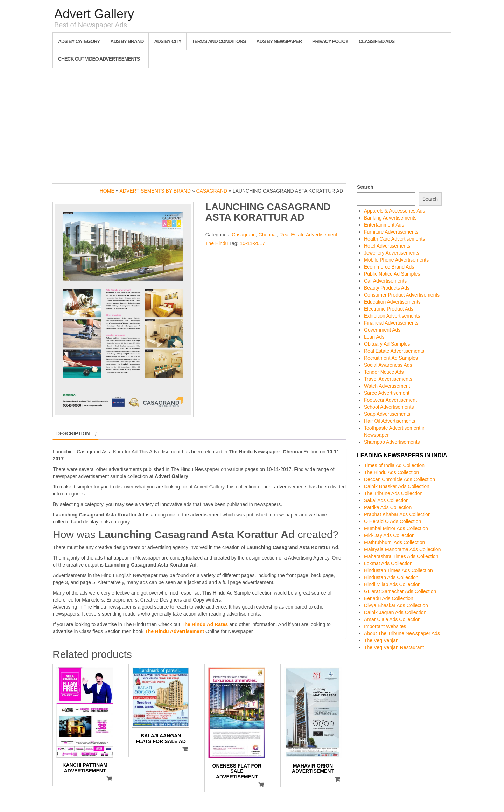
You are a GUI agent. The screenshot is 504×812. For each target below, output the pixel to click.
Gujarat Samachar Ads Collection (400, 591)
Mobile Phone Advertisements (396, 260)
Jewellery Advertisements (392, 253)
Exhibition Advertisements (392, 316)
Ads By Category (79, 41)
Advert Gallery (94, 14)
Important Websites (385, 626)
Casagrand (212, 191)
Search (365, 187)
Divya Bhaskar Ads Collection (396, 605)
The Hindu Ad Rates (205, 624)
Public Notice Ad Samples (392, 274)
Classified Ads (377, 41)
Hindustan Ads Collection (391, 577)
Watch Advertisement (387, 386)
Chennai (268, 235)
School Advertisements (389, 407)
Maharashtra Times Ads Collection (401, 556)
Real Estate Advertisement (309, 235)
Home (107, 191)
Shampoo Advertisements (392, 442)
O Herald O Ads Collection (393, 521)
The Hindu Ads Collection (391, 472)
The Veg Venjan (381, 640)
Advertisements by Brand (155, 191)
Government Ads (382, 330)
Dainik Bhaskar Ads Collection (397, 486)
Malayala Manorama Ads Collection (402, 549)
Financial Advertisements (391, 323)
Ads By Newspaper (279, 41)
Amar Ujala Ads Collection (392, 619)
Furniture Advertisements (391, 232)
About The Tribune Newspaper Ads (402, 633)
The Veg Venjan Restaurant (394, 647)
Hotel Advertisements (387, 246)
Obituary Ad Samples (387, 344)
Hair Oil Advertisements (390, 421)
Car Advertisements (385, 281)
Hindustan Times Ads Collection (398, 570)
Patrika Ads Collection (388, 507)
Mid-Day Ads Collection (389, 535)
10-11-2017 (252, 243)
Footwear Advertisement (390, 400)
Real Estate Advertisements (394, 351)
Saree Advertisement (387, 393)
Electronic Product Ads (389, 309)
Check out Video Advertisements (99, 59)
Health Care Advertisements (394, 239)
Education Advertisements (392, 302)
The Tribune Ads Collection (393, 493)
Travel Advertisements (388, 379)
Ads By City (167, 41)
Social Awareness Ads (388, 365)
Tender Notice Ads (384, 372)
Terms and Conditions (219, 41)
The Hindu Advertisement (174, 631)
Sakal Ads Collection (386, 500)
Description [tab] (73, 433)
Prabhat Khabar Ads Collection (397, 514)
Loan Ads (374, 337)
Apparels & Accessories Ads (394, 211)
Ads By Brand (127, 41)
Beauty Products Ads (387, 288)
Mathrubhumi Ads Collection (394, 542)
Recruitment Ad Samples (391, 358)
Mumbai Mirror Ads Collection (396, 528)
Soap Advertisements (387, 414)
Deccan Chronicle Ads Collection (400, 479)
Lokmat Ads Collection (388, 563)
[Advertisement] (252, 124)
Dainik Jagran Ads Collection (395, 612)
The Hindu (217, 243)
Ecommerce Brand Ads (389, 267)
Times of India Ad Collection (394, 465)
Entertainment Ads (384, 225)
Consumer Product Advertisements (402, 295)
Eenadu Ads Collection (389, 598)
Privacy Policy (330, 41)
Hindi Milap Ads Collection (392, 584)
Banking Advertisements (390, 218)
